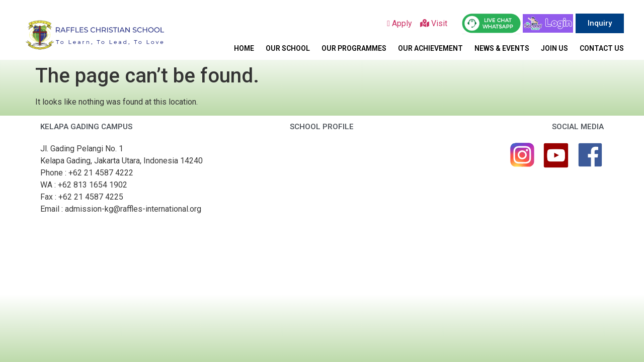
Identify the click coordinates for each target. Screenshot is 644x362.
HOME (244, 48)
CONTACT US (602, 48)
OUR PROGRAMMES (354, 48)
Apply (404, 23)
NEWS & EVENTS (502, 48)
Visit (436, 23)
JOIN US (554, 48)
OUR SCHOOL (288, 48)
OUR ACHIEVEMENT (430, 48)
